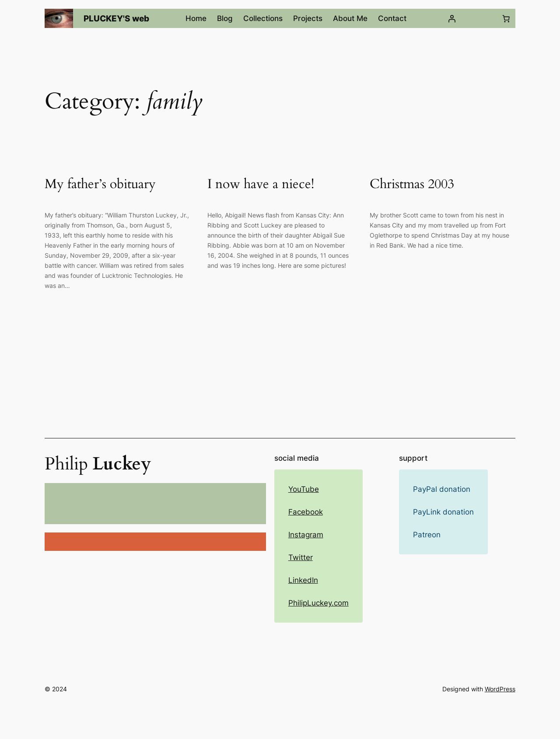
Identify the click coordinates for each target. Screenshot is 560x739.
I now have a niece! (261, 185)
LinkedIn (303, 580)
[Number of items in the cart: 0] (506, 18)
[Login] (451, 18)
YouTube (304, 489)
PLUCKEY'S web (116, 18)
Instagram (306, 535)
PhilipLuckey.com (318, 603)
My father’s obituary (100, 185)
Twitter (301, 557)
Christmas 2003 (412, 185)
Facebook (306, 512)
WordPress (500, 689)
